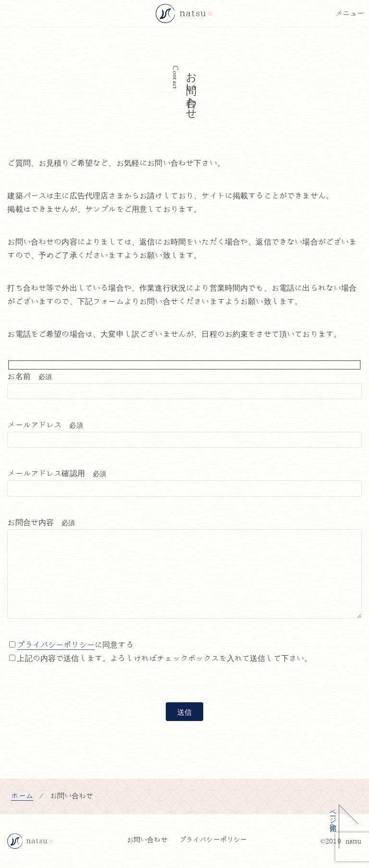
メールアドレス (45, 425)
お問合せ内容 (41, 523)
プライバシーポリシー (56, 645)
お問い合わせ (147, 840)
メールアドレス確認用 (57, 474)
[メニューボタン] (350, 13)
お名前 (30, 377)
